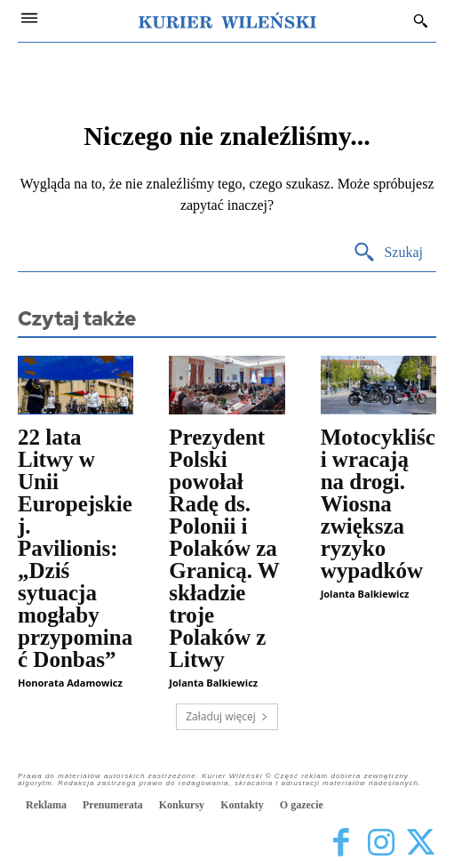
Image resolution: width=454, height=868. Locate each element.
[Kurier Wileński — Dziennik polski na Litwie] (227, 20)
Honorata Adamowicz (70, 683)
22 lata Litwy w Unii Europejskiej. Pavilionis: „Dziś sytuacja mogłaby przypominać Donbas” (75, 548)
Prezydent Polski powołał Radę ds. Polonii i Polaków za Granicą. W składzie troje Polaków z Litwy (224, 548)
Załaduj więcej (227, 716)
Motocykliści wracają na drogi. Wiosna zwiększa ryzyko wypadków (378, 504)
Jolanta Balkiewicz (213, 683)
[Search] (388, 253)
